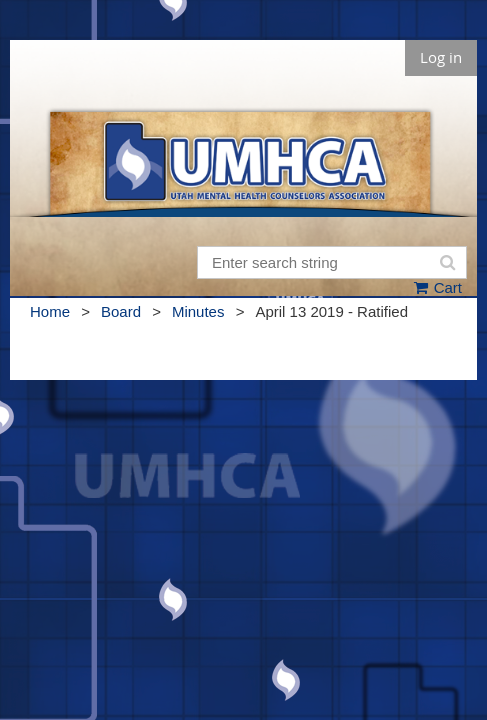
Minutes (198, 311)
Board (121, 311)
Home (50, 311)
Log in (441, 57)
